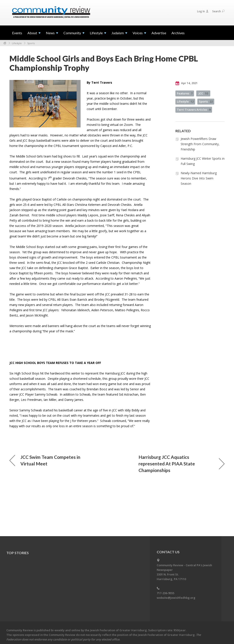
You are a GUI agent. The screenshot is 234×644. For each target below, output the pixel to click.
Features (185, 93)
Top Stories (18, 553)
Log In (203, 11)
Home (5, 43)
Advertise (159, 33)
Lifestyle (17, 43)
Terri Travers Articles (194, 110)
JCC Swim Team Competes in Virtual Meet (45, 460)
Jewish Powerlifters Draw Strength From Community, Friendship (200, 144)
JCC (203, 93)
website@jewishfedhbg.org (176, 598)
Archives (178, 33)
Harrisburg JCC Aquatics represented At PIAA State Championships (182, 464)
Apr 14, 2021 (186, 83)
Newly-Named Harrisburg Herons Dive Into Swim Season (199, 178)
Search (218, 11)
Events (17, 33)
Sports (31, 43)
